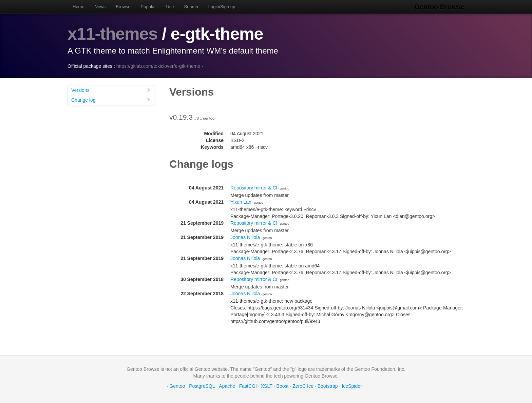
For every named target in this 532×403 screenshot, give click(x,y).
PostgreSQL (202, 386)
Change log (111, 100)
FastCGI (248, 386)
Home (79, 7)
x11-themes (112, 34)
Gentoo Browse (439, 7)
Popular (148, 7)
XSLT (267, 386)
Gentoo (177, 386)
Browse (123, 7)
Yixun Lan (241, 202)
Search (191, 7)
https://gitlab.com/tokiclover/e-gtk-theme (158, 66)
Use (170, 7)
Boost (283, 386)
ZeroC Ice (303, 386)
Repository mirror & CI (254, 188)
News (100, 7)
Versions (111, 90)
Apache (227, 386)
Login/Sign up (222, 7)
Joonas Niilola (245, 237)
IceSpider (352, 386)
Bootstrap (328, 386)
